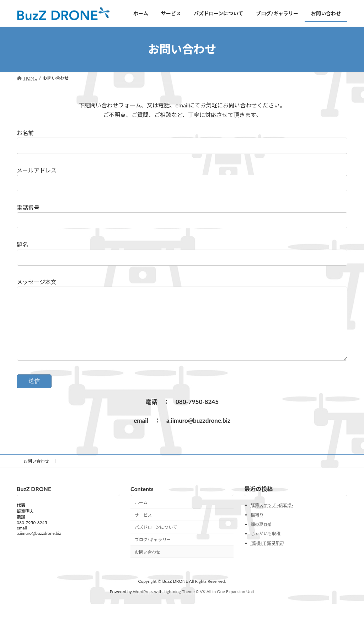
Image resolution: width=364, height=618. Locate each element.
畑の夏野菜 (261, 538)
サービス (143, 529)
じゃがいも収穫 (266, 548)
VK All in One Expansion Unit (227, 606)
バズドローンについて (156, 541)
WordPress (143, 606)
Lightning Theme (179, 606)
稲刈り (257, 529)
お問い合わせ (36, 475)
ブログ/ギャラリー (153, 554)
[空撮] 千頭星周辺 (267, 557)
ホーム (141, 517)
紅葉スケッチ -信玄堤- (272, 519)
